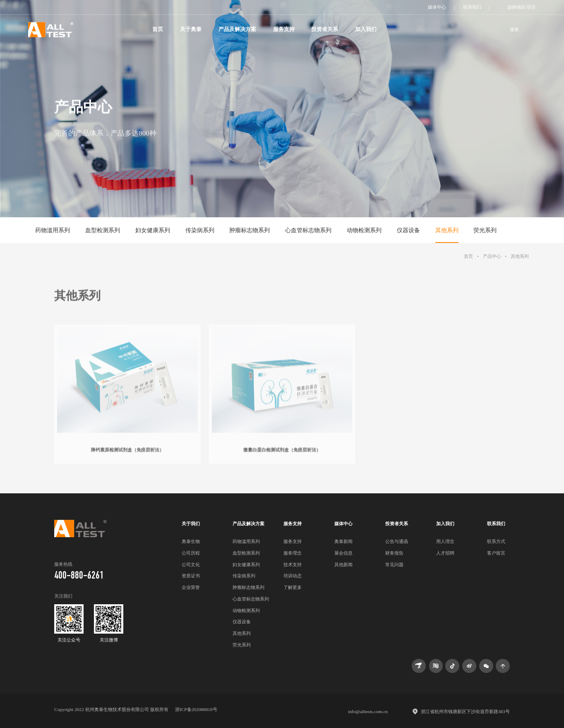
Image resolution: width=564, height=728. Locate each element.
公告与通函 (397, 541)
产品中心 (492, 256)
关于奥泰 (191, 29)
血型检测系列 (103, 230)
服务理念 (293, 553)
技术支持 (293, 565)
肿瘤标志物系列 (250, 230)
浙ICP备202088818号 (196, 709)
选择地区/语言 (522, 7)
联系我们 (472, 7)
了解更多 (293, 587)
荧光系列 (485, 230)
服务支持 (284, 29)
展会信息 (343, 553)
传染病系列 (200, 230)
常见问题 (394, 565)
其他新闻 (343, 565)
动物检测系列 (364, 230)
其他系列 (447, 230)
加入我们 (366, 29)
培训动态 (293, 576)
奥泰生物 (191, 541)
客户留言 (496, 553)
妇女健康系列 (153, 230)
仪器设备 (408, 230)
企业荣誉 (191, 587)
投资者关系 (325, 29)
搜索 (514, 29)
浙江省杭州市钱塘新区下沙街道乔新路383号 (465, 711)
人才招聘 (445, 553)
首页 (158, 29)
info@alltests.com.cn (368, 711)
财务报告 (394, 553)
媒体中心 (437, 7)
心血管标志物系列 (308, 230)
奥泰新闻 (343, 541)
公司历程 (191, 553)
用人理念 (445, 541)
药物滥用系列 (53, 230)
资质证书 (191, 576)
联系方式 (496, 541)
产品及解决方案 (237, 29)
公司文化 (191, 565)
